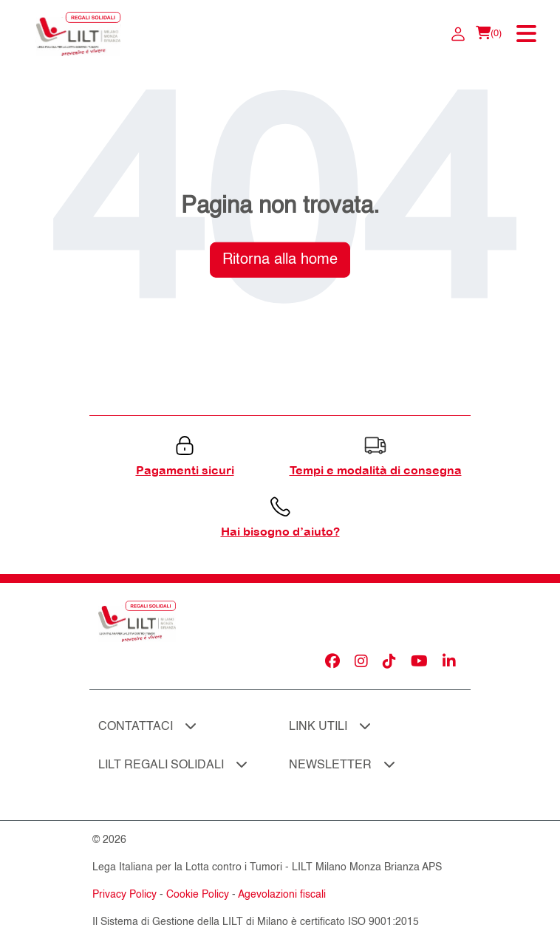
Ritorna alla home (280, 259)
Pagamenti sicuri (185, 470)
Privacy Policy (124, 895)
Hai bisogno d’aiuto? (280, 531)
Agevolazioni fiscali (282, 895)
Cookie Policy (198, 895)
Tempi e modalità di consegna (376, 470)
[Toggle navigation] (528, 34)
